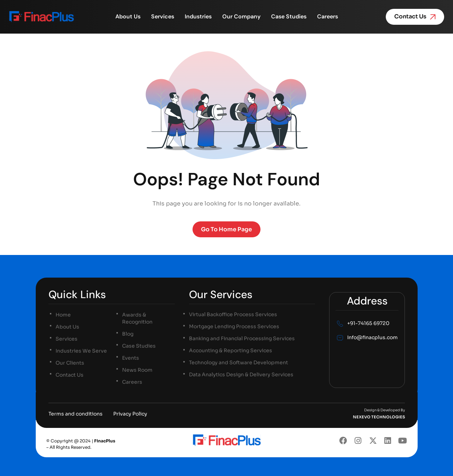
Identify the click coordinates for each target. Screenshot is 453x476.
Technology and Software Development (239, 363)
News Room (137, 370)
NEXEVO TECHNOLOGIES (379, 417)
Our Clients (70, 363)
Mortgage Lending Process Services (234, 327)
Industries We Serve (81, 351)
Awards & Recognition (137, 318)
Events (131, 358)
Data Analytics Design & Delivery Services (241, 375)
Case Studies (289, 17)
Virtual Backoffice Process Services (233, 315)
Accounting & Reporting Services (231, 351)
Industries (198, 17)
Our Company (241, 17)
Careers (328, 17)
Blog (128, 334)
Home (63, 315)
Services (163, 17)
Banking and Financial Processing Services (242, 339)
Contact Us (70, 375)
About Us (128, 17)
